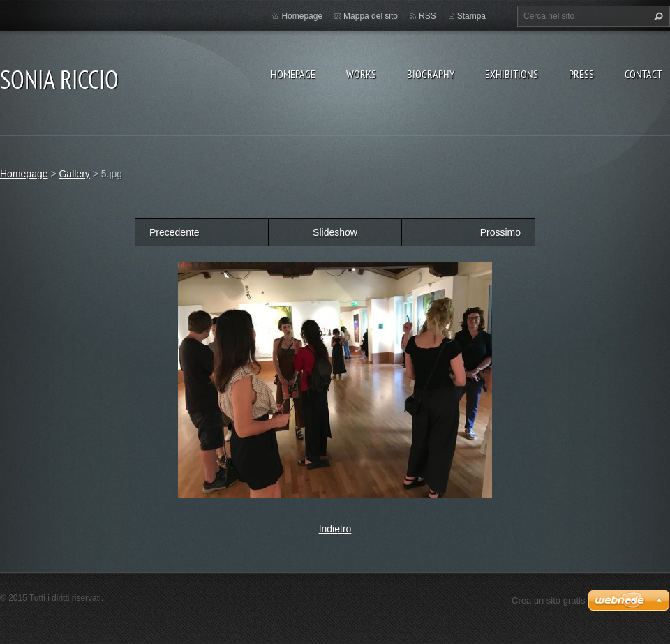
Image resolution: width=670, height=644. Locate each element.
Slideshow (335, 232)
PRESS (581, 74)
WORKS (361, 74)
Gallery (74, 174)
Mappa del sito (371, 16)
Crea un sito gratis (549, 600)
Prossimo (500, 232)
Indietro (335, 529)
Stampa (471, 16)
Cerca (657, 16)
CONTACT (643, 74)
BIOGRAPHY (431, 74)
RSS (427, 16)
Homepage (293, 74)
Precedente (174, 232)
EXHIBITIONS (512, 74)
